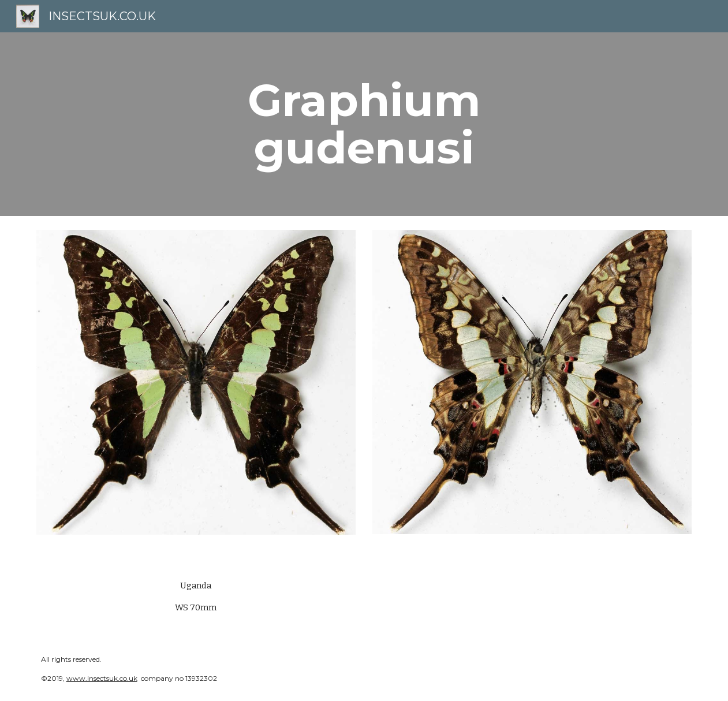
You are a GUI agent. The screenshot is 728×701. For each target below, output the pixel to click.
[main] (364, 124)
